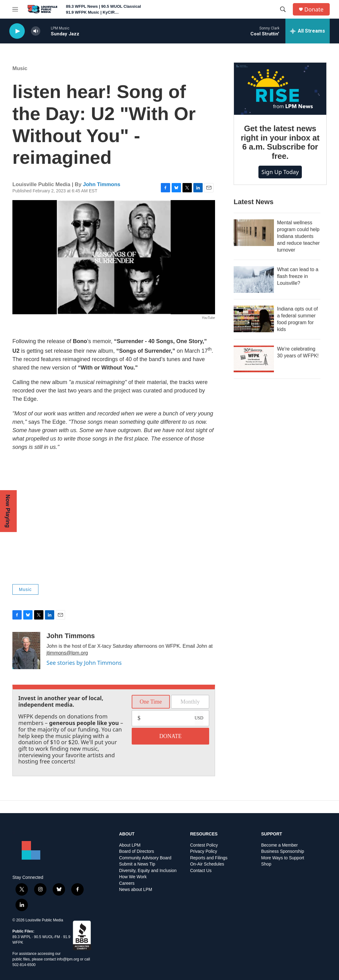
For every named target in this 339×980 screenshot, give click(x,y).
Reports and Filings (209, 858)
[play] (17, 31)
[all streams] (308, 31)
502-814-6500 (24, 965)
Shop (266, 864)
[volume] (36, 31)
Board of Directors (136, 851)
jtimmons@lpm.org (67, 653)
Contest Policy (204, 845)
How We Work (133, 877)
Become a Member (280, 845)
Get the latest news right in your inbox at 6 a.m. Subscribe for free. (280, 142)
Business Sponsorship (283, 851)
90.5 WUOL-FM (47, 937)
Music (20, 68)
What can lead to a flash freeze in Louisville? (298, 276)
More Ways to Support (283, 858)
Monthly (190, 702)
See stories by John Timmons (84, 663)
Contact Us (201, 871)
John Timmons (102, 184)
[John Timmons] (26, 651)
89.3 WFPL (22, 937)
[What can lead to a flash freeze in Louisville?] (254, 280)
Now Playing (8, 511)
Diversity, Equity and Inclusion (148, 871)
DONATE (170, 736)
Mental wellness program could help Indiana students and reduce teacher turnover (298, 236)
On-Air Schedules (207, 864)
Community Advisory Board (145, 858)
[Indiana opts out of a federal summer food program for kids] (254, 319)
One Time (151, 702)
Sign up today (280, 172)
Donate (314, 9)
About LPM (130, 845)
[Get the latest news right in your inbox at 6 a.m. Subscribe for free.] (280, 89)
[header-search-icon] (283, 9)
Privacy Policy (203, 851)
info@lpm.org (68, 959)
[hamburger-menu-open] (15, 9)
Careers (127, 883)
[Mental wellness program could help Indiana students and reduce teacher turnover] (254, 233)
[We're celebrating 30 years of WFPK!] (254, 359)
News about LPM (136, 890)
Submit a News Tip (137, 864)
